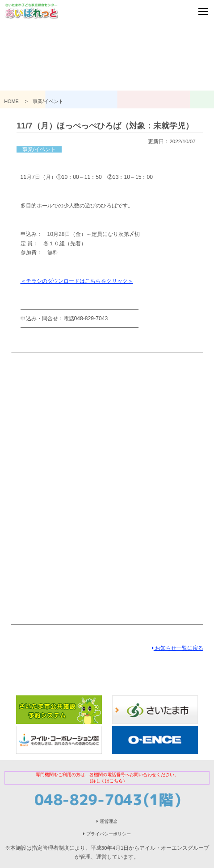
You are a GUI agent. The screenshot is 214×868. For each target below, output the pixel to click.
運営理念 (107, 821)
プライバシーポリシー (107, 834)
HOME (14, 101)
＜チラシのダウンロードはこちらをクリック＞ (77, 281)
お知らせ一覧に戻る (178, 648)
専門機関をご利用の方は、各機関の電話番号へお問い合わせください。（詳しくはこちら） (107, 778)
